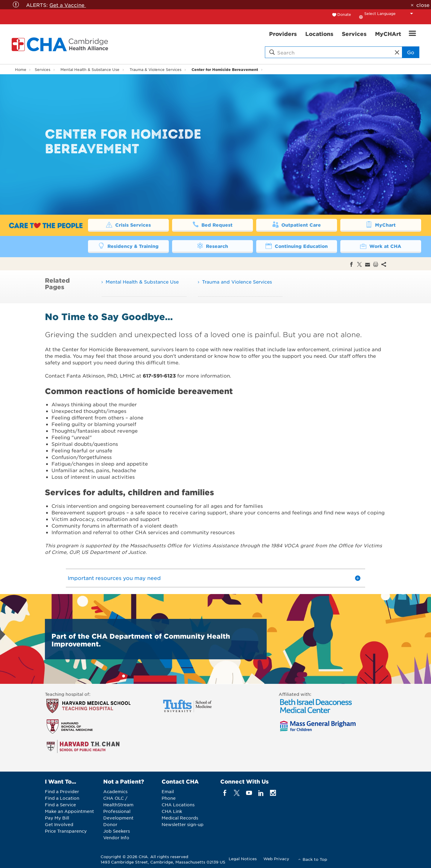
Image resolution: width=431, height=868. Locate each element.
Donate (344, 14)
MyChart (381, 225)
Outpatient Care (297, 225)
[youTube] (249, 793)
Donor (110, 824)
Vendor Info (116, 837)
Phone (169, 798)
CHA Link (172, 811)
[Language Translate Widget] (390, 13)
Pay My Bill (57, 818)
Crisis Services (128, 225)
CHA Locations (178, 805)
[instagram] (273, 793)
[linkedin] (261, 793)
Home (21, 69)
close (423, 5)
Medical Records (180, 818)
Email (168, 791)
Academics (115, 791)
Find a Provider (62, 791)
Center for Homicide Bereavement (225, 69)
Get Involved (59, 824)
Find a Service (60, 805)
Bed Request (213, 225)
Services (43, 69)
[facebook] (225, 793)
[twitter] (237, 793)
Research (213, 246)
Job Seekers (117, 831)
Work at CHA (381, 246)
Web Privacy (276, 859)
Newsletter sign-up (183, 824)
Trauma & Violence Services (155, 69)
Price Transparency (66, 831)
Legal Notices (243, 859)
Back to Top (315, 859)
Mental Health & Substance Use (90, 69)
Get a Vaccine (68, 5)
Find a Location (62, 798)
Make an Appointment (69, 811)
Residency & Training (128, 246)
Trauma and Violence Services (237, 282)
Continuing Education (297, 246)
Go (409, 52)
